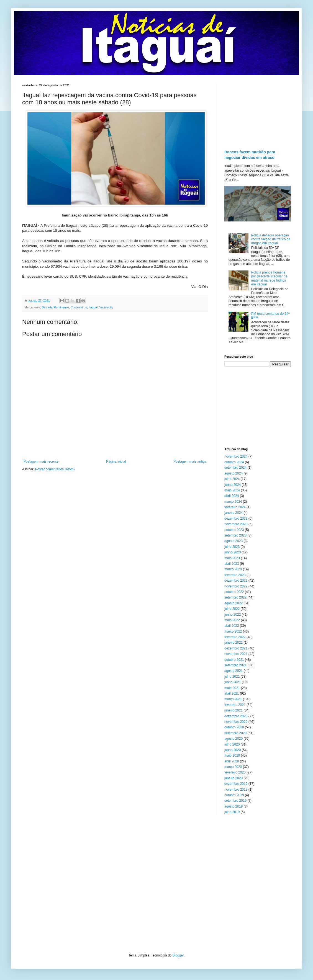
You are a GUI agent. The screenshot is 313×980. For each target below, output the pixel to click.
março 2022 (233, 631)
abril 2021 (232, 693)
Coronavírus (79, 307)
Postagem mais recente (41, 461)
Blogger (178, 955)
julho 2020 (232, 744)
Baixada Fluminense (55, 307)
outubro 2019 (234, 795)
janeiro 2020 (234, 778)
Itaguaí (93, 307)
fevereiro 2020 (235, 772)
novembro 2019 (236, 790)
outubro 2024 (234, 462)
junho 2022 (233, 615)
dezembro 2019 (236, 784)
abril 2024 (232, 496)
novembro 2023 (236, 524)
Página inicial (116, 461)
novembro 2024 (236, 457)
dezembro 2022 (236, 581)
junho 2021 (233, 682)
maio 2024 (232, 490)
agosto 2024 (234, 473)
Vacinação (106, 307)
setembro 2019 (235, 801)
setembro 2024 (235, 468)
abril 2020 (232, 761)
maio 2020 (232, 755)
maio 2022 (232, 620)
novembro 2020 (236, 722)
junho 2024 (233, 485)
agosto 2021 (234, 671)
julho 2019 (232, 812)
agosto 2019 (234, 806)
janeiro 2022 (234, 643)
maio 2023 (232, 558)
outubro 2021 (234, 660)
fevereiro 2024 (235, 507)
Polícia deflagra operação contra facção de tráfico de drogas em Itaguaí (271, 239)
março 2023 (233, 569)
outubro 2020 (234, 727)
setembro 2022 (235, 597)
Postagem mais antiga (190, 461)
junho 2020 (233, 750)
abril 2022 (232, 626)
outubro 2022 (234, 592)
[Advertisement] (258, 111)
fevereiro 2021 (235, 705)
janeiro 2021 (234, 710)
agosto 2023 (234, 541)
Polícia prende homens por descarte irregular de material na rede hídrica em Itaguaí (269, 278)
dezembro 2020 (236, 716)
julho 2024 (232, 479)
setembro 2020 (235, 733)
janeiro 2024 (234, 513)
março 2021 (233, 699)
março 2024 (233, 502)
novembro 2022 (236, 586)
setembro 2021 (235, 665)
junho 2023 (233, 552)
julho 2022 (232, 609)
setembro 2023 (235, 535)
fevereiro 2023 (235, 575)
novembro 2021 (236, 654)
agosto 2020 (234, 739)
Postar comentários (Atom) (55, 469)
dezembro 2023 (236, 519)
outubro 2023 (234, 530)
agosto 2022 (234, 603)
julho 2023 (232, 547)
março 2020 (233, 767)
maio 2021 (232, 688)
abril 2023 (232, 564)
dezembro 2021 (236, 648)
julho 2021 (232, 677)
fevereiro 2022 (235, 637)
